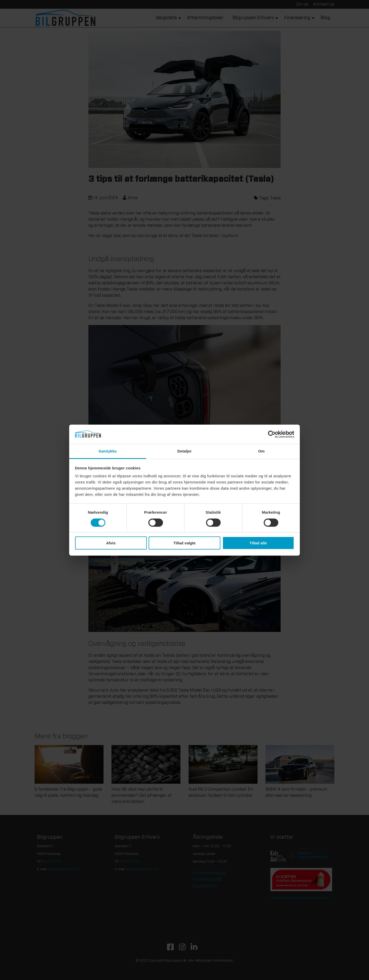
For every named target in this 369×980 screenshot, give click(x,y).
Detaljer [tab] (184, 451)
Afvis (111, 543)
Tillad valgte (184, 543)
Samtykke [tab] (108, 451)
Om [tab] (261, 451)
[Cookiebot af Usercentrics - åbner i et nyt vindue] (272, 434)
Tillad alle (258, 543)
